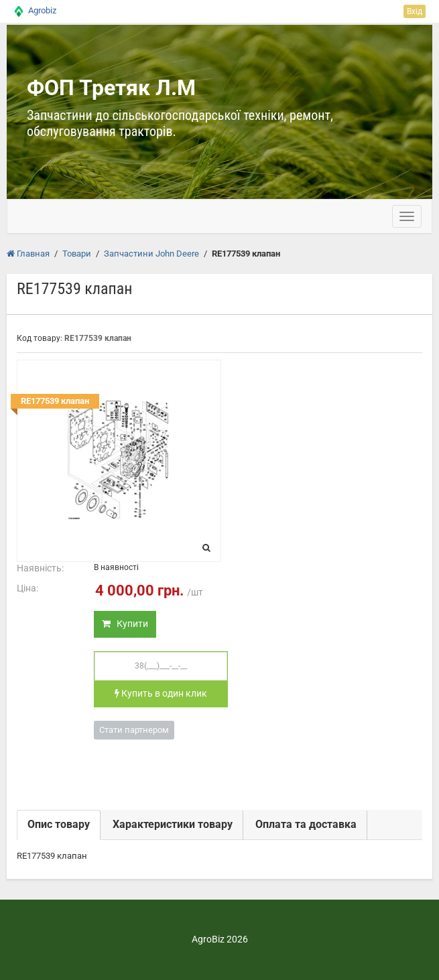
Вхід (415, 11)
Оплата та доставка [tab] (306, 824)
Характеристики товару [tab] (173, 824)
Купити (125, 624)
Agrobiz (42, 10)
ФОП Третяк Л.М (111, 88)
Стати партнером (134, 730)
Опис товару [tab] (59, 824)
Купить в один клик (161, 693)
